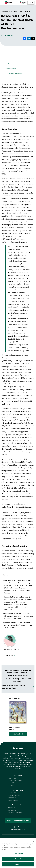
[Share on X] (33, 38)
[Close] (34, 843)
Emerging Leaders (14, 795)
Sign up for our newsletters (18, 821)
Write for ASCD (13, 800)
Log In (31, 3)
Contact (11, 785)
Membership (12, 793)
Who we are (12, 778)
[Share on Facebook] (25, 38)
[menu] (2, 3)
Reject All (18, 861)
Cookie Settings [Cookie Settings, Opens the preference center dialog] (18, 855)
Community (12, 798)
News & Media (13, 783)
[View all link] (18, 687)
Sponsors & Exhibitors (15, 813)
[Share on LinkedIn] (29, 38)
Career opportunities (15, 781)
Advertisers (12, 808)
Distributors (12, 810)
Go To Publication (18, 734)
